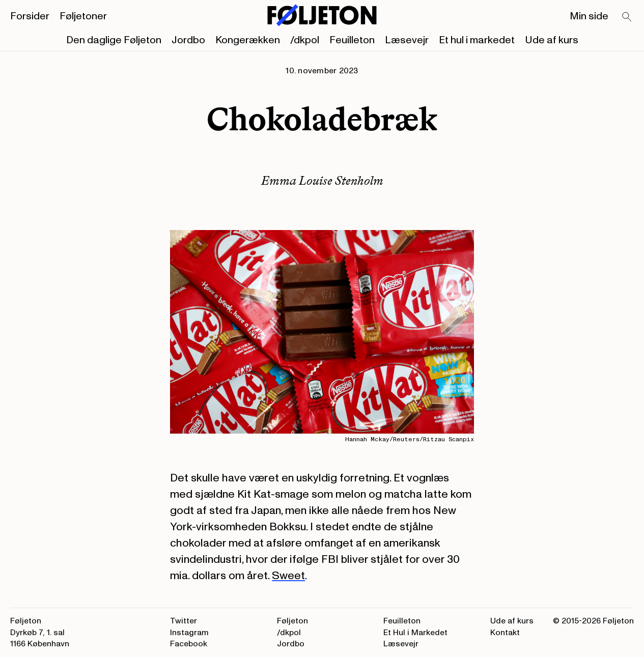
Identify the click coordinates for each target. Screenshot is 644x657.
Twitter (184, 621)
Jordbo (188, 40)
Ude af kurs (552, 40)
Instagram (189, 633)
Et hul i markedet (477, 40)
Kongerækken (248, 40)
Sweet (288, 576)
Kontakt (505, 633)
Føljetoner (83, 16)
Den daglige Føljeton (114, 40)
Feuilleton (352, 40)
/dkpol (305, 40)
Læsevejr (407, 40)
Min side (589, 16)
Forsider (30, 16)
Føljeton (292, 621)
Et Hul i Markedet (415, 633)
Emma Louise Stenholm (322, 180)
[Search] (627, 17)
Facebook (189, 644)
